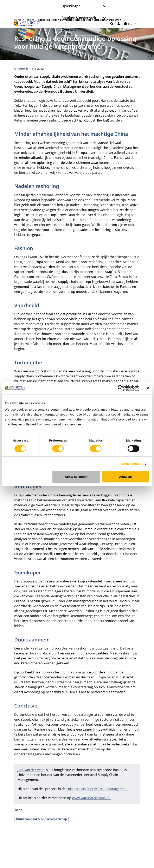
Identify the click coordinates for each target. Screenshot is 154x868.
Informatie (70, 41)
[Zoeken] (112, 24)
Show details (132, 464)
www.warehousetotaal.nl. (92, 798)
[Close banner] (148, 388)
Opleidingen (71, 6)
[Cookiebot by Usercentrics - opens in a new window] (121, 388)
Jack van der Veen (31, 770)
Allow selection (76, 477)
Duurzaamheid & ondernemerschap (41, 819)
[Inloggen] (119, 24)
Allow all (126, 477)
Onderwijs (22, 69)
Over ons (69, 30)
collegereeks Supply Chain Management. (98, 789)
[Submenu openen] (103, 6)
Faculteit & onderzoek (79, 18)
